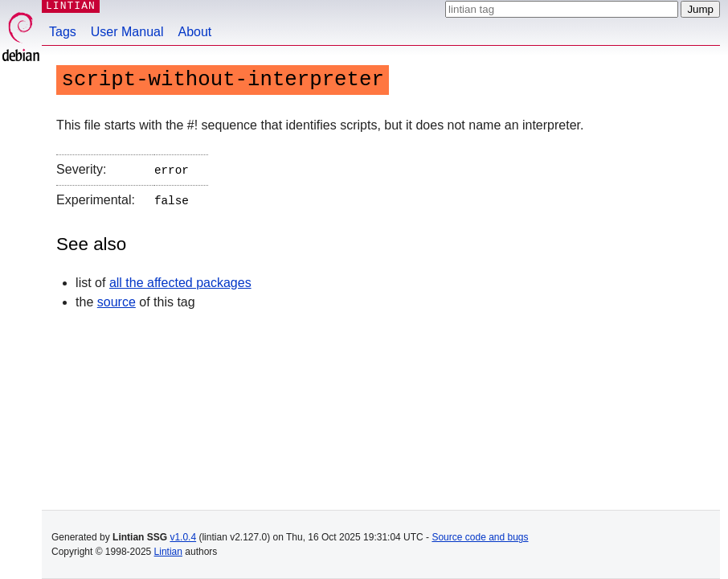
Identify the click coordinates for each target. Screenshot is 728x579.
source (117, 299)
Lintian (168, 552)
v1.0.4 (183, 537)
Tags (63, 32)
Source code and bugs (480, 537)
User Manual (127, 32)
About (195, 32)
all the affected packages (180, 279)
